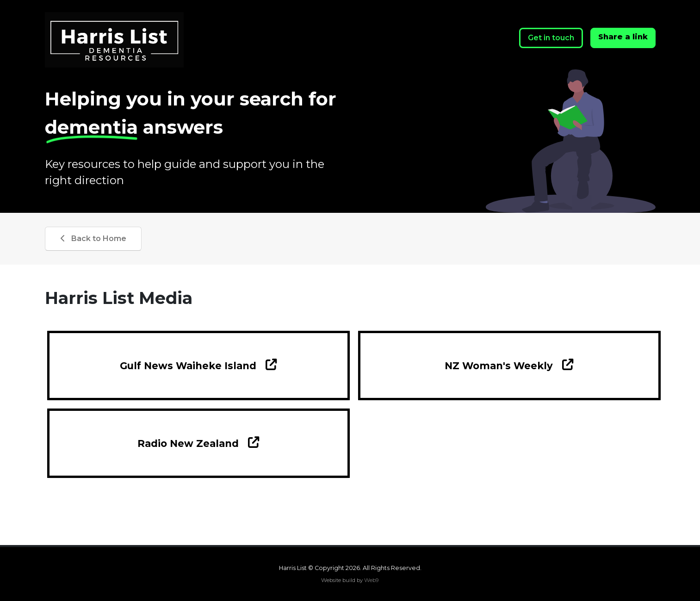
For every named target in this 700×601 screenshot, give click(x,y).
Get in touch (551, 38)
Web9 (372, 580)
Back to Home (93, 239)
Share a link (623, 37)
